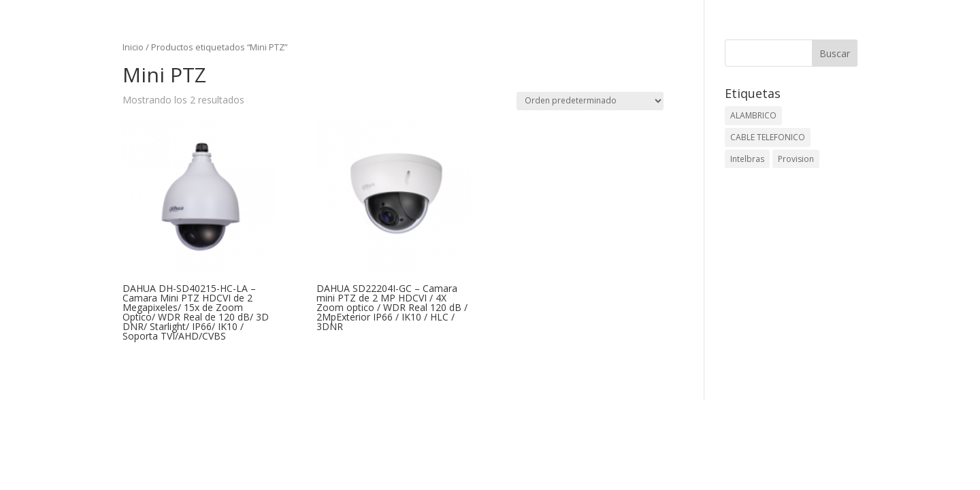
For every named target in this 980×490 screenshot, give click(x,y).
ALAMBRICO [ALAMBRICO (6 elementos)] (753, 115)
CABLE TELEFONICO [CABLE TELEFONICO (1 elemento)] (768, 137)
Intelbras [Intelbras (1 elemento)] (747, 159)
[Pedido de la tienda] (590, 101)
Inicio (133, 47)
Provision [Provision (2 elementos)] (796, 159)
